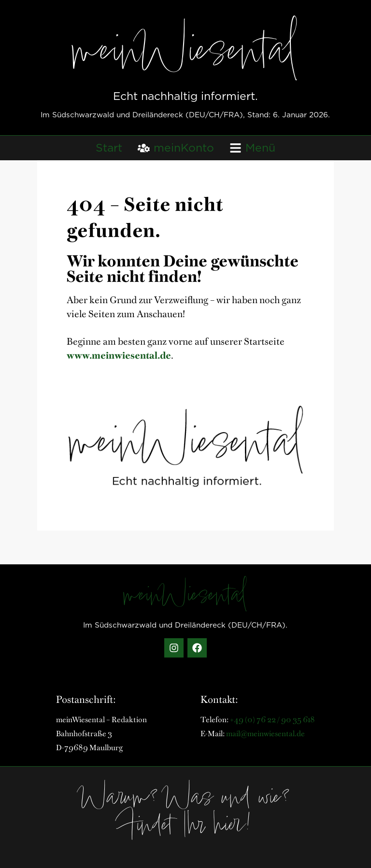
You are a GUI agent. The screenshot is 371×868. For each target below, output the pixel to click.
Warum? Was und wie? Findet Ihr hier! (185, 814)
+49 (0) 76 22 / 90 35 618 (272, 719)
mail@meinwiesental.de (265, 733)
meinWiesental (185, 55)
